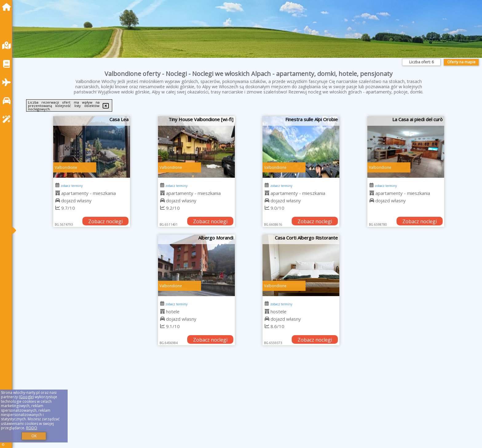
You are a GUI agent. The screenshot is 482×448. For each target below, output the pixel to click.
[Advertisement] (203, 404)
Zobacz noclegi (105, 221)
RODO (32, 428)
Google (26, 397)
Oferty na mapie (461, 62)
